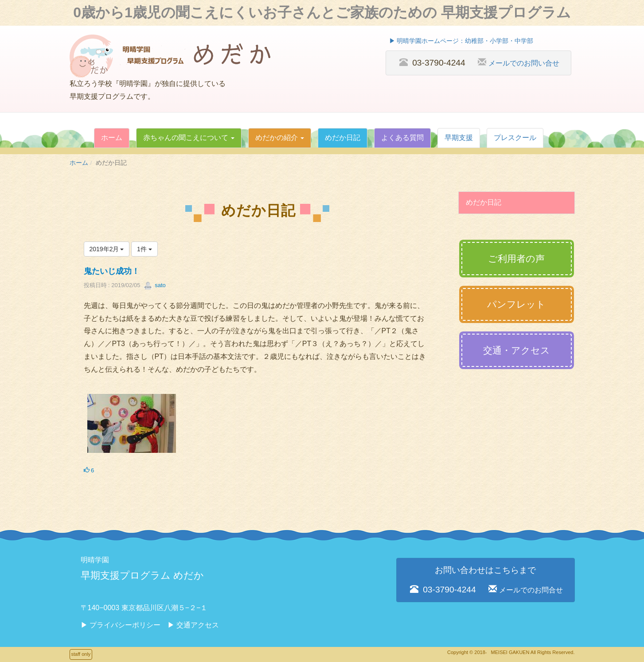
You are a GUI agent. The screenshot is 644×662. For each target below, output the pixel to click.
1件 (144, 249)
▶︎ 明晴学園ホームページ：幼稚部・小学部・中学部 (461, 41)
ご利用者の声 (516, 259)
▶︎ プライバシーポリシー (121, 625)
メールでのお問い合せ (524, 63)
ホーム (79, 163)
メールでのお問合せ (531, 590)
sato (155, 285)
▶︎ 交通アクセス (193, 625)
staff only (81, 654)
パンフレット (516, 304)
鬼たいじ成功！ (112, 271)
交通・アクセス (517, 350)
